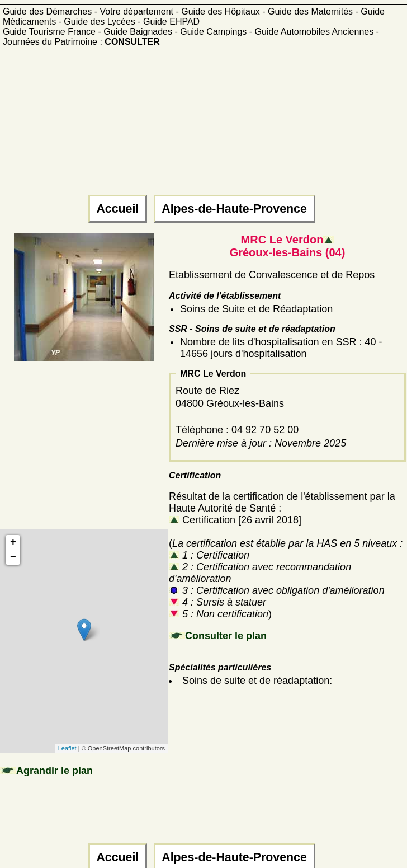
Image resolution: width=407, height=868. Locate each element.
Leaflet (67, 748)
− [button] (13, 557)
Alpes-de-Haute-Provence (235, 209)
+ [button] (13, 542)
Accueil (118, 209)
